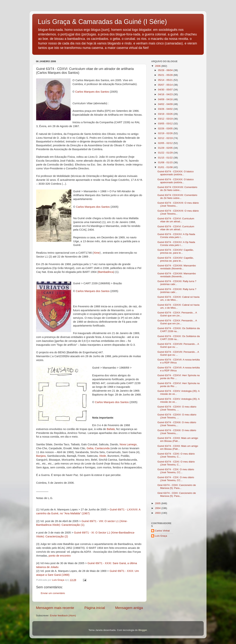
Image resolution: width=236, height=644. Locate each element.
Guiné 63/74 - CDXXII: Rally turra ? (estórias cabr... (177, 283)
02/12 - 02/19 (166, 138)
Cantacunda (102, 448)
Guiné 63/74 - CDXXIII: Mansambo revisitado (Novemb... (177, 267)
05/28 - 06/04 (166, 70)
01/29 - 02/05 (166, 148)
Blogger (143, 630)
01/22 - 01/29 (166, 153)
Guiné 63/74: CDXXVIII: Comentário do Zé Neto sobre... (177, 189)
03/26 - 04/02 (166, 109)
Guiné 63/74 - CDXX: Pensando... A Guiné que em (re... (177, 314)
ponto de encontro (60, 556)
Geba (90, 448)
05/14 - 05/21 (166, 80)
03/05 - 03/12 (166, 124)
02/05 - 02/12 (166, 143)
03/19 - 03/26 (166, 114)
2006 (158, 66)
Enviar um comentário (53, 593)
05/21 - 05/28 (166, 75)
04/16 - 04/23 (166, 94)
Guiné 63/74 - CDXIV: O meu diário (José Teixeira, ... (177, 408)
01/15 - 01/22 (166, 158)
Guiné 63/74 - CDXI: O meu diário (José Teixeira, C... (176, 455)
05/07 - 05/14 (166, 85)
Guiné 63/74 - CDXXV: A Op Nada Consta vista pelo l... (176, 236)
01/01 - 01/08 (166, 167)
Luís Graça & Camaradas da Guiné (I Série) (102, 22)
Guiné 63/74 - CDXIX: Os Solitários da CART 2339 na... (179, 330)
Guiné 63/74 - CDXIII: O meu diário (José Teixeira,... (177, 424)
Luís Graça (161, 536)
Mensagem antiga (129, 608)
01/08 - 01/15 (166, 162)
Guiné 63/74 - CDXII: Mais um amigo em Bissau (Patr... (178, 440)
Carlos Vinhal (162, 531)
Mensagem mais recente (55, 608)
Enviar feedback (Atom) (63, 615)
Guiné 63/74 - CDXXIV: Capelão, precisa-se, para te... (176, 251)
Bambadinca (106, 272)
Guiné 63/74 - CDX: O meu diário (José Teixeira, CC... (176, 471)
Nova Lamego (128, 444)
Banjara (41, 456)
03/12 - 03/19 (166, 119)
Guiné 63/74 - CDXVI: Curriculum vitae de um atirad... (176, 220)
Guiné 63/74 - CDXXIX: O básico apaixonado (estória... (176, 173)
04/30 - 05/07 (166, 90)
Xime (97, 253)
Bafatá (111, 429)
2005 (158, 503)
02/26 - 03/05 (166, 128)
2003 (158, 513)
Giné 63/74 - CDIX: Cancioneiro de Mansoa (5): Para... (177, 487)
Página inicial (95, 608)
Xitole (103, 456)
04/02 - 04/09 (166, 104)
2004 (158, 508)
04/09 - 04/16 (166, 99)
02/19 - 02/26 (166, 133)
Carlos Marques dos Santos (92, 92)
